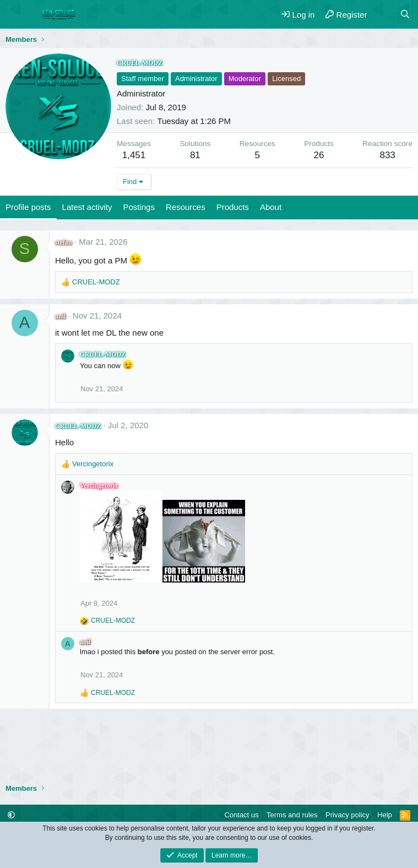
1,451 (134, 155)
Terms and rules (292, 815)
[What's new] (383, 15)
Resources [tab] (186, 207)
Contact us (241, 815)
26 (319, 155)
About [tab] (271, 207)
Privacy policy (347, 815)
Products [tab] (233, 207)
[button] (11, 815)
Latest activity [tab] (87, 207)
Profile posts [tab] (28, 207)
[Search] (405, 15)
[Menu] (15, 14)
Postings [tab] (139, 207)
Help (385, 815)
